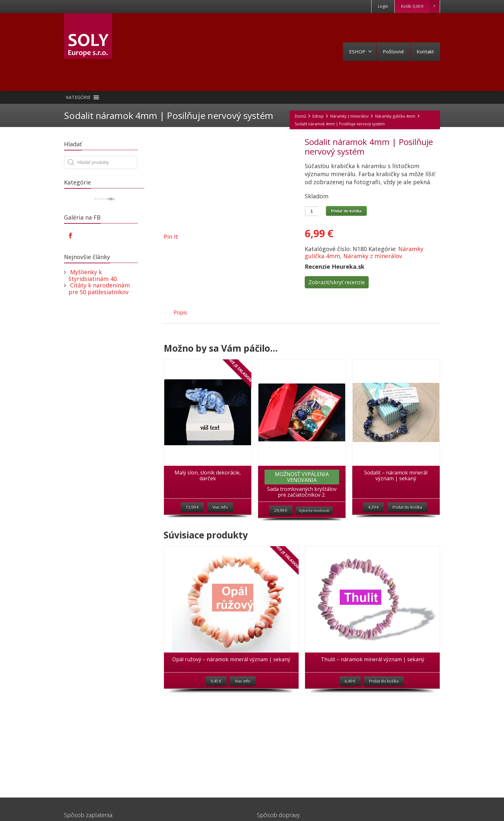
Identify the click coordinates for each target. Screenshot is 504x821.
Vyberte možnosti (314, 510)
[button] (78, 97)
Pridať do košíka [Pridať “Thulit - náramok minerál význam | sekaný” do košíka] (384, 681)
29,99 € (281, 510)
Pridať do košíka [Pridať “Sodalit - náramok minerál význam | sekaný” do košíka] (407, 507)
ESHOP (360, 51)
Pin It (171, 237)
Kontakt (425, 51)
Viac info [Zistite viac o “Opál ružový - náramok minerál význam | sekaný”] (243, 681)
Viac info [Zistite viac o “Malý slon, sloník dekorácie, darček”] (220, 507)
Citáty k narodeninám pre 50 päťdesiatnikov (99, 289)
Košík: (420, 6)
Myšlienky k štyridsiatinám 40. (93, 275)
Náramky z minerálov (373, 256)
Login (383, 6)
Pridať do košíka (346, 211)
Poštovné (393, 51)
